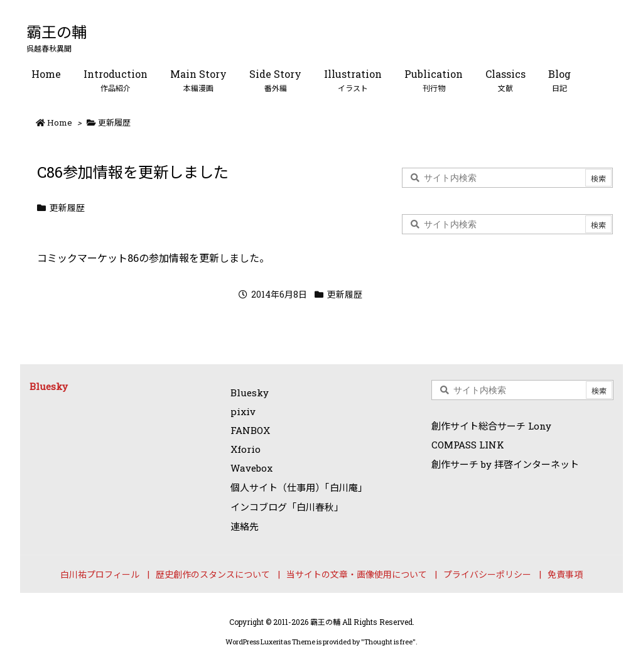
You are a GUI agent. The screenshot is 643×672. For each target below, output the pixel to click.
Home (60, 122)
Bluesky (49, 386)
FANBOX (250, 430)
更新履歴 (114, 122)
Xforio (246, 449)
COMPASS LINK (468, 445)
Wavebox (251, 468)
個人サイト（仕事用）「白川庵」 (299, 487)
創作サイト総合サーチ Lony (491, 426)
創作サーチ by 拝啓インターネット (505, 464)
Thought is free (388, 642)
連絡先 (245, 526)
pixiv (243, 411)
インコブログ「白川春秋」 (287, 507)
